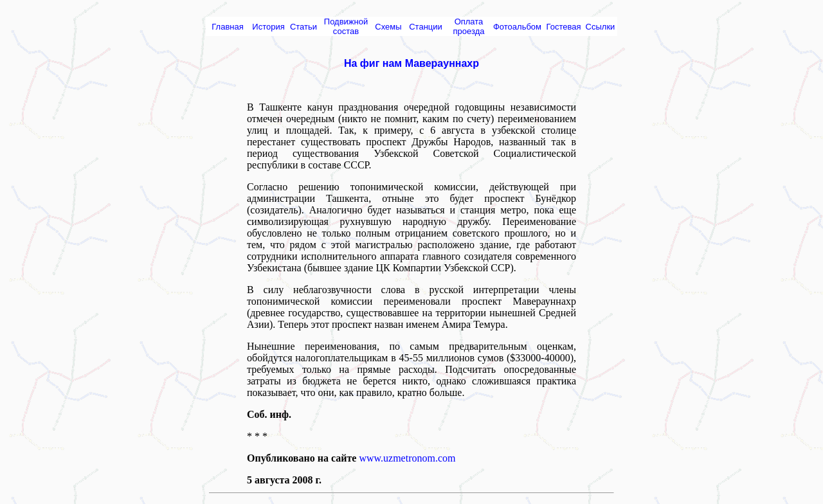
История (268, 27)
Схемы (388, 27)
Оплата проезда (469, 26)
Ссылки (601, 27)
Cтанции (426, 27)
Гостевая (564, 27)
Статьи (303, 27)
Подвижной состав (346, 26)
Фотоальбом (517, 27)
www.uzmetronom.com (407, 458)
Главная (227, 27)
